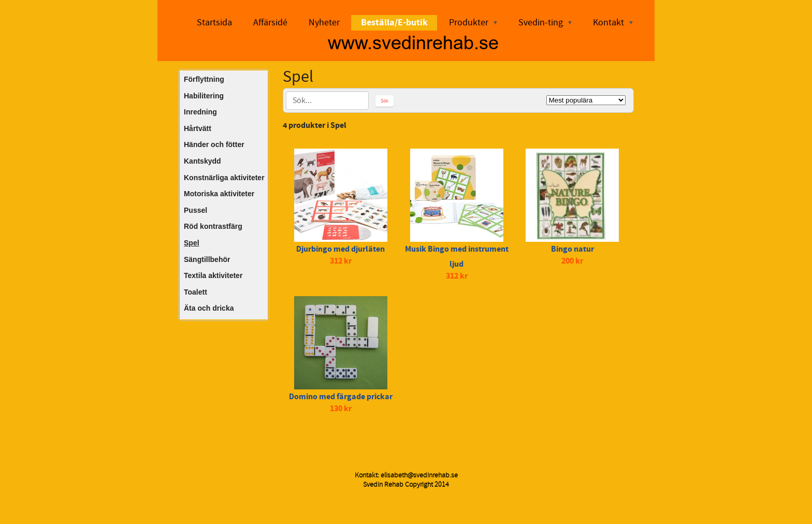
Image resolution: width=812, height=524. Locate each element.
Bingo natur (572, 249)
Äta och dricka (209, 308)
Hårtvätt (198, 128)
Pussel (195, 210)
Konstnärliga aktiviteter (224, 178)
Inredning (200, 112)
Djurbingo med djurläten (340, 249)
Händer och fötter (214, 144)
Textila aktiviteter (213, 275)
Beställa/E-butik (394, 23)
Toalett (195, 292)
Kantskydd (202, 161)
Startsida (214, 23)
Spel (192, 243)
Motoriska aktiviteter (219, 194)
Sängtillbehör (207, 259)
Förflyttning (204, 79)
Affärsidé (270, 23)
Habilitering (204, 96)
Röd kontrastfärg (213, 226)
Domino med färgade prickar (341, 397)
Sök (385, 101)
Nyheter (324, 23)
